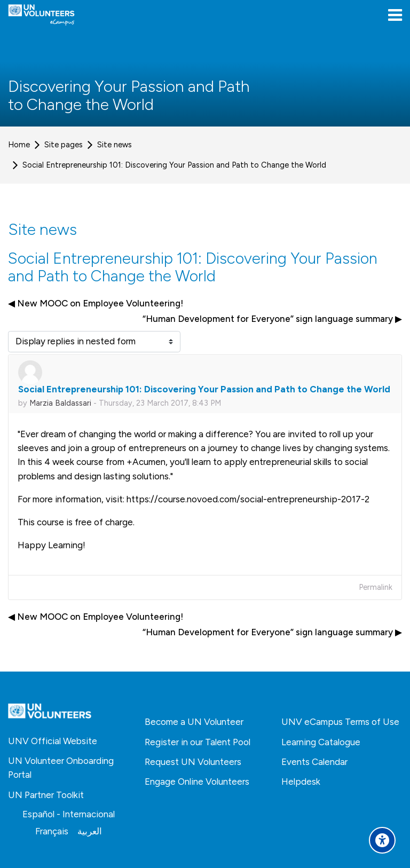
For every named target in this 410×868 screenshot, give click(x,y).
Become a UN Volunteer (194, 722)
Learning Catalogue (321, 742)
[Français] (52, 831)
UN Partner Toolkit (46, 795)
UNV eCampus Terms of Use (340, 722)
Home (19, 145)
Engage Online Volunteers (197, 782)
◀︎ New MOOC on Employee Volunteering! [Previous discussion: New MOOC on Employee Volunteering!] (96, 303)
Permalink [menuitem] (376, 587)
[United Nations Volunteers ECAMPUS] (41, 15)
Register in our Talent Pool (198, 742)
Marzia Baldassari (60, 403)
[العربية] (90, 831)
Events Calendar (314, 762)
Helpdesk (301, 782)
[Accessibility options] (382, 840)
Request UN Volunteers (193, 762)
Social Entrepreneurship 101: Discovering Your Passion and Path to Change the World (174, 165)
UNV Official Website (53, 741)
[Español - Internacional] (69, 814)
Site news (115, 145)
